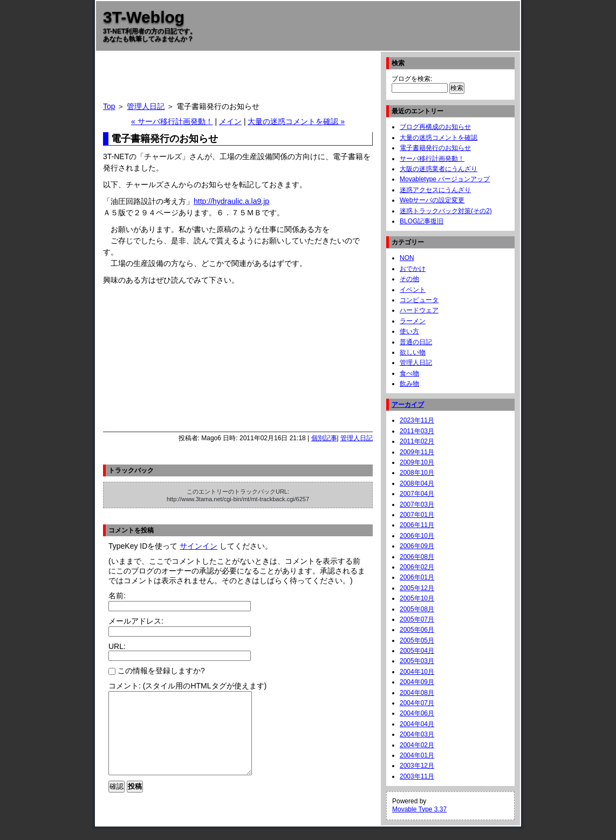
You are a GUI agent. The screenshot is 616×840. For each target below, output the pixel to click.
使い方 (409, 331)
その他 (409, 279)
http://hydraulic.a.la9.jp (231, 201)
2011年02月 (417, 441)
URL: (117, 646)
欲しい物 (413, 352)
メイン (230, 121)
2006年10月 (417, 536)
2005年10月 (417, 598)
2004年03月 (417, 734)
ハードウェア (419, 310)
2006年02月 (417, 567)
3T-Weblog (144, 17)
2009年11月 (417, 452)
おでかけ (413, 269)
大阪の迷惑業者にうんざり (439, 169)
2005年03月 (417, 661)
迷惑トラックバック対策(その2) (446, 211)
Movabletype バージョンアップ (445, 179)
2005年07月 (417, 619)
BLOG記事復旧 (422, 221)
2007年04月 (417, 494)
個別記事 (324, 438)
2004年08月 (417, 693)
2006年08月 (417, 557)
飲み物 (409, 384)
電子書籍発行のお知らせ (435, 148)
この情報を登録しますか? (157, 671)
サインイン (199, 546)
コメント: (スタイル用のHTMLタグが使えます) (187, 686)
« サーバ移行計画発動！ (172, 121)
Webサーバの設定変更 (432, 200)
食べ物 (409, 373)
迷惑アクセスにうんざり (435, 190)
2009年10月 (417, 462)
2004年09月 (417, 682)
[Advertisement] (238, 80)
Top (109, 106)
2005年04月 (417, 651)
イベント (413, 290)
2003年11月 (417, 776)
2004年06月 (417, 713)
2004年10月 (417, 672)
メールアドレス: (136, 621)
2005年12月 (417, 588)
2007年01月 (417, 515)
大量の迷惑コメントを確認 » (296, 121)
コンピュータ (419, 300)
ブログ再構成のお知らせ (435, 127)
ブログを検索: (412, 79)
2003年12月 (417, 766)
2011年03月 (417, 431)
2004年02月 (417, 745)
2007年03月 (417, 504)
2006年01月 (417, 577)
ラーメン (413, 321)
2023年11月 (417, 420)
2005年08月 (417, 609)
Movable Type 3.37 (419, 809)
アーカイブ (408, 405)
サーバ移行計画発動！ (432, 159)
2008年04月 (417, 483)
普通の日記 (416, 342)
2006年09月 (417, 546)
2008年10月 (417, 473)
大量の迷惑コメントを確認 (439, 138)
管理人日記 (146, 106)
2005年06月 (417, 630)
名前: (117, 596)
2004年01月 (417, 755)
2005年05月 (417, 640)
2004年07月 (417, 703)
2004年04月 (417, 724)
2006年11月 (417, 525)
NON (407, 258)
